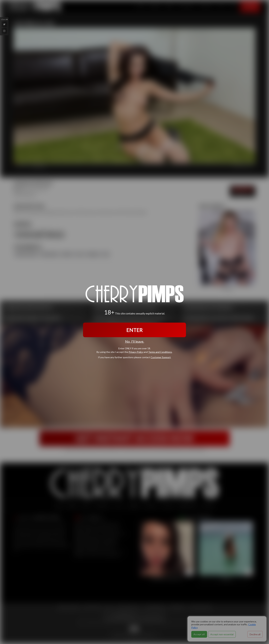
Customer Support (161, 357)
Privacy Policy (136, 352)
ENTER (135, 330)
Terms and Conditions (160, 352)
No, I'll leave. (135, 341)
